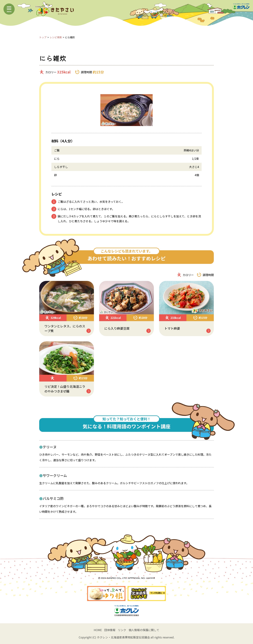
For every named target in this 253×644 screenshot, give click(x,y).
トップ (43, 37)
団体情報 (110, 630)
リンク (122, 630)
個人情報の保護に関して (144, 630)
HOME (98, 630)
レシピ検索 (56, 37)
